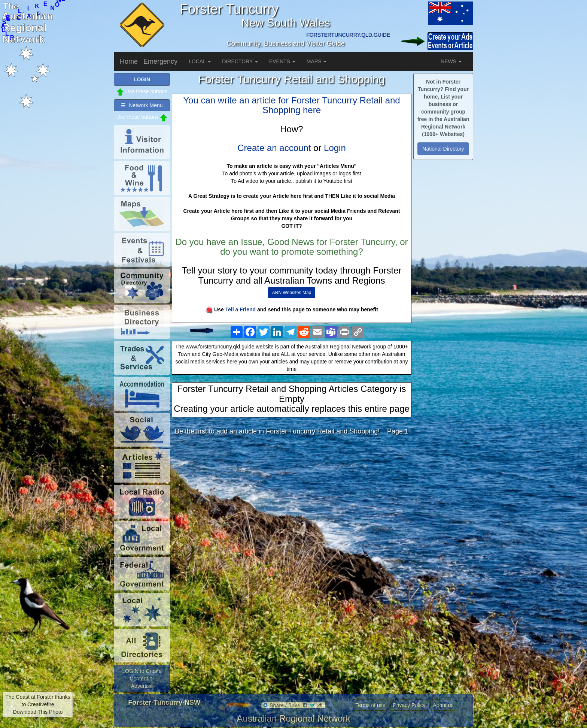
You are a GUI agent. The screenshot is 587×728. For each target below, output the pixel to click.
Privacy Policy (409, 705)
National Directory (443, 149)
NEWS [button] (451, 61)
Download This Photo (38, 712)
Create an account (274, 148)
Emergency (160, 61)
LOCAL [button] (200, 61)
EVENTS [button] (282, 61)
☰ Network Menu (142, 105)
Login (335, 148)
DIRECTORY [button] (240, 61)
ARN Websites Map (292, 293)
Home (129, 61)
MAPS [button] (317, 61)
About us (443, 705)
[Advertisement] (292, 500)
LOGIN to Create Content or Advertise (142, 679)
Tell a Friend (241, 309)
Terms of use (370, 705)
